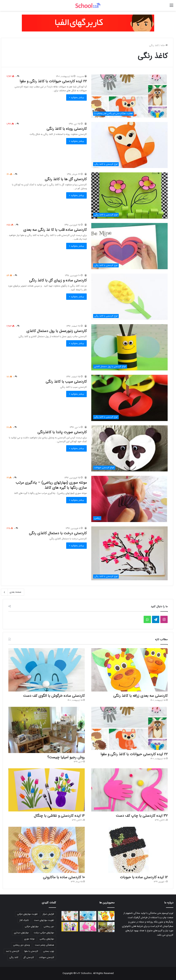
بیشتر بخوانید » (76, 97)
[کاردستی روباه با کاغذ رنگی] (129, 145)
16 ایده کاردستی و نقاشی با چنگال (59, 816)
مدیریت (80, 76)
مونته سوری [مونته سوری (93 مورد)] (29, 939)
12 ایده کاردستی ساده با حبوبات (144, 877)
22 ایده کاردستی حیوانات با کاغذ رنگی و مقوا (53, 81)
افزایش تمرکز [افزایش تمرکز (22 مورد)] (48, 914)
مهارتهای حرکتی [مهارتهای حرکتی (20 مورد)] (32, 926)
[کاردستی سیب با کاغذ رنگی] (129, 398)
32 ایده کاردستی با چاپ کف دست (142, 816)
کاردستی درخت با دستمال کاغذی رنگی (58, 533)
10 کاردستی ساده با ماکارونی (64, 877)
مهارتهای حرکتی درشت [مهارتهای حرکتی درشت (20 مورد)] (44, 933)
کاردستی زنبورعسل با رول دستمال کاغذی (57, 331)
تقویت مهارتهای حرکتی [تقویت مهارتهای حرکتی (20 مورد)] (27, 914)
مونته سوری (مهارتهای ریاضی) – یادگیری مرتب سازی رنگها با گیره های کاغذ (51, 485)
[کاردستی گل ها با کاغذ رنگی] (129, 195)
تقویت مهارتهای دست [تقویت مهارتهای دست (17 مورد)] (44, 920)
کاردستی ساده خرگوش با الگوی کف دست (54, 696)
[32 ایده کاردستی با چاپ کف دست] (129, 790)
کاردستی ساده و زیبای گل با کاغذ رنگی (58, 280)
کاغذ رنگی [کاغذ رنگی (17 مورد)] (14, 957)
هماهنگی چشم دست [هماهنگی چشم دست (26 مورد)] (44, 945)
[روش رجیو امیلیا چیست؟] (47, 730)
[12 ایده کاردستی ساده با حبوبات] (129, 850)
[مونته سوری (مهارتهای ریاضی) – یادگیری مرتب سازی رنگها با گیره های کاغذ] (129, 499)
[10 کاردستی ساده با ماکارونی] (47, 850)
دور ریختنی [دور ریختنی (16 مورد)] (49, 926)
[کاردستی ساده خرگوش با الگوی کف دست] (47, 670)
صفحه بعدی (13, 592)
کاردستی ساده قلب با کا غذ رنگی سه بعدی (55, 230)
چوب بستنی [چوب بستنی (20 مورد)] (49, 951)
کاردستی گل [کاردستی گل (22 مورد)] (29, 957)
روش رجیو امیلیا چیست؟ (66, 757)
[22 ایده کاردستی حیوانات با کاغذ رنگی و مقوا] (129, 96)
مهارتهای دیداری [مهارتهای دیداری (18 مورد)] (21, 933)
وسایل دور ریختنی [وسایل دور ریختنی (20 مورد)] (21, 945)
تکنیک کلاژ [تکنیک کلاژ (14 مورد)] (24, 920)
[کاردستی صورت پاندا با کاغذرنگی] (129, 448)
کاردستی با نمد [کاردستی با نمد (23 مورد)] (12, 951)
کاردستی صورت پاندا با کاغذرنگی (62, 432)
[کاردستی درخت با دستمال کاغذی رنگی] (129, 553)
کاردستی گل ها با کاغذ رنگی (66, 179)
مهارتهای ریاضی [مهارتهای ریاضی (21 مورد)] (47, 939)
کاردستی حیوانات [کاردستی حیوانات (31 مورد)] (46, 957)
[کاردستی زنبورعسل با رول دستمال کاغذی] (129, 347)
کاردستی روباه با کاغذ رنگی (67, 129)
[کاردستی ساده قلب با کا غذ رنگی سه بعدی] (129, 246)
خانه (164, 45)
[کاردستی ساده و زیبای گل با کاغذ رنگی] (129, 297)
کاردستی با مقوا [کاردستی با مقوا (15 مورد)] (31, 951)
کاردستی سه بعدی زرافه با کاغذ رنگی (140, 696)
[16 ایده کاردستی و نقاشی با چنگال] (47, 790)
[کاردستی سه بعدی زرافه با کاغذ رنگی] (129, 670)
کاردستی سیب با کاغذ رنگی (66, 382)
